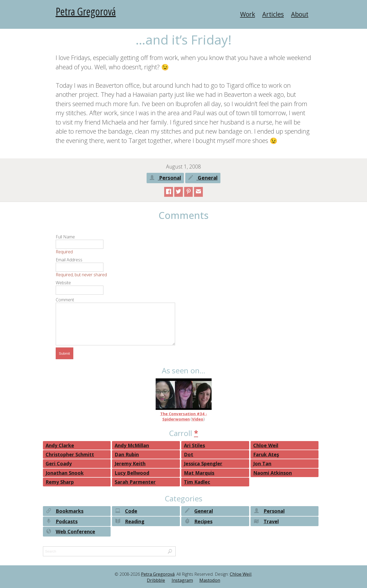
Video (198, 419)
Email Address (69, 260)
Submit (64, 353)
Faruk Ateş (266, 454)
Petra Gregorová (86, 11)
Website (63, 283)
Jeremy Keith (130, 463)
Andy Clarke (60, 445)
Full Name (65, 237)
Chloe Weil (266, 445)
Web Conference (70, 532)
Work (248, 14)
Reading (129, 522)
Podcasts (62, 522)
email (198, 192)
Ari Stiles (194, 445)
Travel (266, 522)
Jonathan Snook (65, 473)
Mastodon (210, 580)
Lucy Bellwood (132, 473)
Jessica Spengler (203, 463)
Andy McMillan (132, 445)
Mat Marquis (199, 473)
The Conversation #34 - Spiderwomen (184, 400)
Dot (189, 454)
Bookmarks (64, 512)
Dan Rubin (127, 454)
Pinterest (189, 192)
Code (126, 512)
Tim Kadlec (197, 482)
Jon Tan (262, 463)
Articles (273, 14)
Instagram (182, 580)
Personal (165, 179)
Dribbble (156, 580)
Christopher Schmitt (70, 454)
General (203, 179)
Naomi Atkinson (273, 473)
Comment (65, 300)
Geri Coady (59, 463)
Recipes (198, 522)
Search (170, 552)
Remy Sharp (60, 482)
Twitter (178, 192)
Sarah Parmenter (135, 482)
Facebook (169, 192)
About (300, 14)
